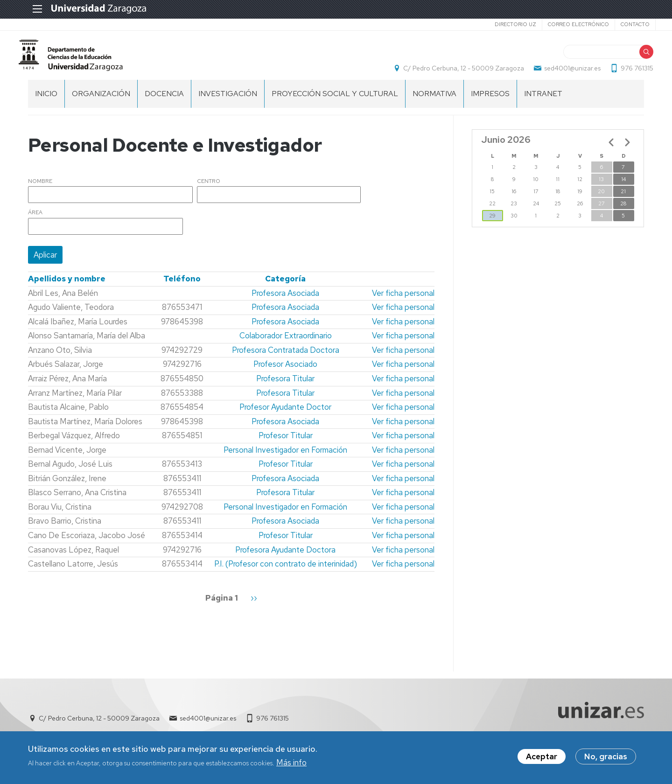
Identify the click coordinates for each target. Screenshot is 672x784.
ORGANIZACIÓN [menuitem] (101, 103)
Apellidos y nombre (67, 288)
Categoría (285, 288)
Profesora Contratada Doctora (286, 359)
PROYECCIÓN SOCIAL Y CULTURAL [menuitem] (335, 103)
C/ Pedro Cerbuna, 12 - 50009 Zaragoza (454, 73)
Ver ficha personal (403, 302)
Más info (291, 764)
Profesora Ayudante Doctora (285, 559)
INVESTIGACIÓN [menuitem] (228, 103)
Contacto (623, 24)
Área (35, 223)
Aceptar (542, 759)
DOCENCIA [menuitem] (164, 103)
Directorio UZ (504, 24)
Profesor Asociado (285, 374)
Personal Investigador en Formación (285, 459)
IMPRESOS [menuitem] (490, 103)
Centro (209, 191)
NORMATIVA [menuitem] (434, 103)
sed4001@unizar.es (563, 73)
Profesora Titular (285, 388)
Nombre (40, 191)
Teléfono (182, 288)
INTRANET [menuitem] (543, 103)
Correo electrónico (567, 24)
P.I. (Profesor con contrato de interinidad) (286, 574)
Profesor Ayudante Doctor (285, 417)
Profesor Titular (286, 445)
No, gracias (606, 759)
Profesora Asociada (285, 302)
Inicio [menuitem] (46, 103)
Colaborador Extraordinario (286, 345)
